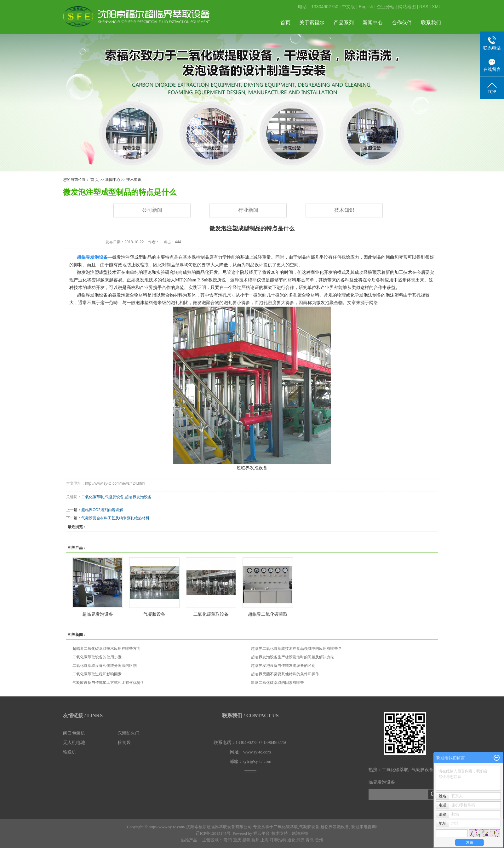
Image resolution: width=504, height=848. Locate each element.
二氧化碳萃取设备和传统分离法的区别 (105, 666)
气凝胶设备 (114, 497)
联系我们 (431, 23)
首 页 (95, 180)
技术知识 (134, 180)
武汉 (301, 840)
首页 (285, 23)
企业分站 (386, 7)
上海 (265, 840)
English (366, 7)
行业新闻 (248, 210)
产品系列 (344, 23)
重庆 (237, 840)
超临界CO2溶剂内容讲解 (102, 510)
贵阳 (228, 840)
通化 (291, 840)
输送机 (70, 752)
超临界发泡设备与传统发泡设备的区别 (283, 666)
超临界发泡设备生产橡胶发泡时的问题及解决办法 (293, 657)
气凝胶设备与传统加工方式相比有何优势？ (108, 683)
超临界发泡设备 (138, 497)
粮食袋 (124, 743)
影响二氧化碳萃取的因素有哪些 (278, 683)
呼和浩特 (278, 840)
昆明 (246, 840)
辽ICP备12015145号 (213, 833)
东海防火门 (129, 733)
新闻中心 (373, 23)
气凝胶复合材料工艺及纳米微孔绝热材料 (115, 518)
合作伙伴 (402, 23)
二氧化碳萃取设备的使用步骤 (97, 657)
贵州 (319, 840)
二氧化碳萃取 (93, 497)
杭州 (255, 840)
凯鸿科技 (300, 833)
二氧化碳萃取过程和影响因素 (97, 674)
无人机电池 (74, 743)
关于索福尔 (312, 23)
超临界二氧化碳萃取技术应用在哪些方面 (106, 649)
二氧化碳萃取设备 (211, 614)
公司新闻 (152, 210)
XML (436, 7)
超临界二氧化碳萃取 (268, 614)
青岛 (310, 840)
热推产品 (189, 840)
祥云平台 (261, 833)
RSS (424, 7)
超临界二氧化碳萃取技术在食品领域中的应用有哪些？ (296, 649)
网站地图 (407, 7)
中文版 (348, 7)
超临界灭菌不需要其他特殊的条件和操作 (285, 674)
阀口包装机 (74, 733)
